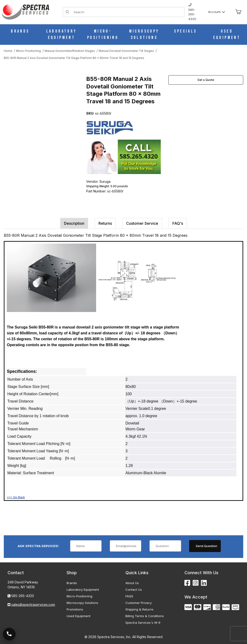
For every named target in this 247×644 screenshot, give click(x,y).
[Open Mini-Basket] (238, 12)
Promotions (75, 609)
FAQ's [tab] (178, 223)
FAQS (129, 596)
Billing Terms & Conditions (145, 616)
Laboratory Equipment (83, 590)
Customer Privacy (138, 603)
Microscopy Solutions (82, 603)
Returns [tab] (105, 223)
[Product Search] (128, 12)
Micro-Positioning (79, 596)
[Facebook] (187, 583)
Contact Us (134, 590)
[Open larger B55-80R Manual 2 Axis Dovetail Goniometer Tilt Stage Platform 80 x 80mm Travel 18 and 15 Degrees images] (44, 110)
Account (217, 12)
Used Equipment (79, 616)
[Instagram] (196, 583)
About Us (132, 583)
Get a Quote (206, 80)
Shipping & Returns (139, 609)
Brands (72, 583)
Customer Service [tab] (142, 223)
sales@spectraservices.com (33, 605)
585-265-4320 (192, 12)
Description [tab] (74, 223)
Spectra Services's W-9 (143, 623)
